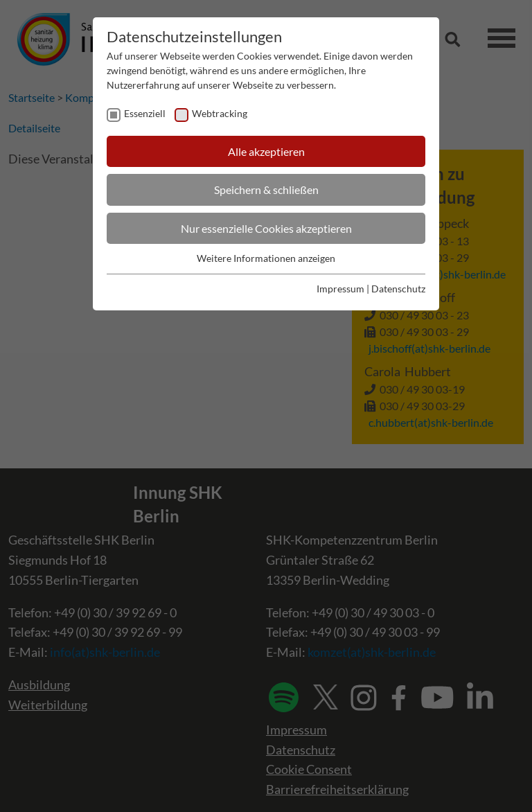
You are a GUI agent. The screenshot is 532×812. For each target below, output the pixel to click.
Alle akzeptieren (266, 151)
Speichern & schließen (266, 189)
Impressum (340, 289)
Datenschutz (398, 289)
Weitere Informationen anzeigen (266, 258)
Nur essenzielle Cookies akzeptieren (266, 228)
